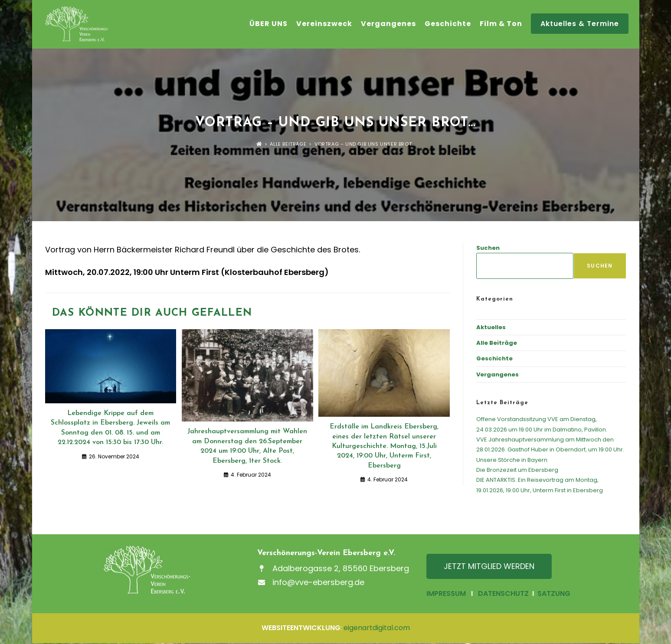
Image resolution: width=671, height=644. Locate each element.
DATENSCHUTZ (503, 594)
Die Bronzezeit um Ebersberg (517, 471)
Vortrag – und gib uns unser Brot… (365, 145)
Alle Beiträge (497, 344)
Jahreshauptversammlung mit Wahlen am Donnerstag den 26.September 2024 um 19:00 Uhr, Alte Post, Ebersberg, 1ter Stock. (247, 447)
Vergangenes (498, 375)
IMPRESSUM (446, 594)
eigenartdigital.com (377, 629)
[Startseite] (259, 145)
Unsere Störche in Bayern (512, 461)
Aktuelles (491, 328)
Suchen (488, 249)
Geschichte (494, 359)
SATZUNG (553, 594)
